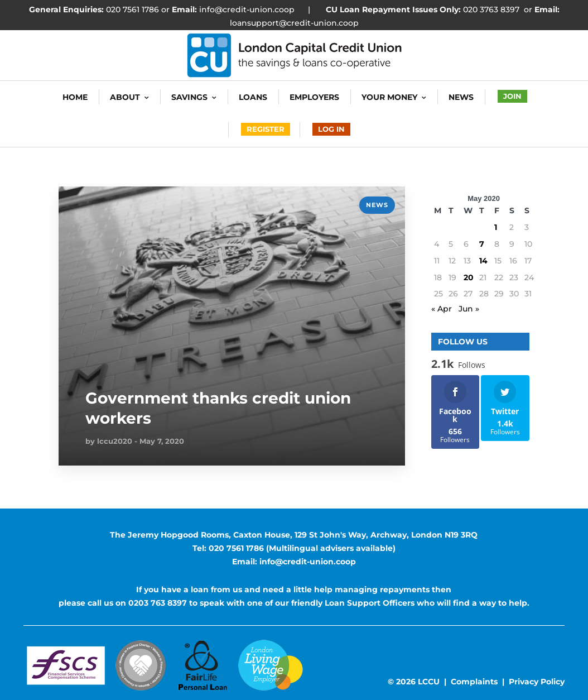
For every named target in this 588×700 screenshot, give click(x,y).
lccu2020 (115, 441)
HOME (75, 97)
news (377, 205)
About (125, 97)
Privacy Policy (537, 682)
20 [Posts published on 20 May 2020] (469, 277)
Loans (253, 97)
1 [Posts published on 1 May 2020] (496, 227)
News (461, 97)
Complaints (474, 682)
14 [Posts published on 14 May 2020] (483, 261)
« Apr (442, 309)
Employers (314, 97)
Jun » (469, 309)
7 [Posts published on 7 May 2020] (482, 244)
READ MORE (84, 202)
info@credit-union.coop (246, 9)
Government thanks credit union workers (218, 408)
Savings (189, 97)
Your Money (389, 97)
